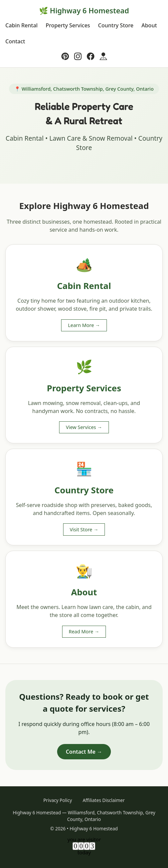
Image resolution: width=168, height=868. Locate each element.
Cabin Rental (22, 25)
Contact (15, 41)
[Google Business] (103, 56)
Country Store (116, 25)
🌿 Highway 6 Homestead (84, 10)
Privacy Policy (58, 800)
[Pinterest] (65, 56)
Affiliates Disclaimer (104, 800)
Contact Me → (84, 752)
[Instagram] (78, 56)
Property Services (68, 25)
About (149, 25)
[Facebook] (91, 56)
